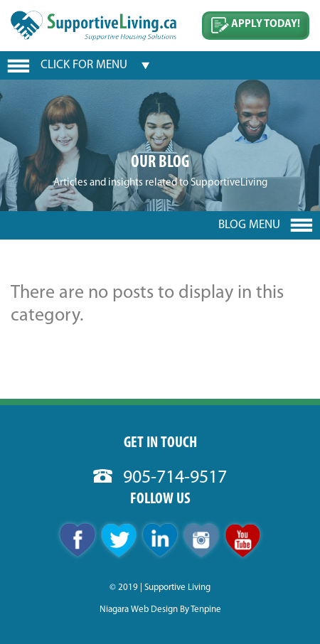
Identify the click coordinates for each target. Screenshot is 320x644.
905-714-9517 (160, 478)
